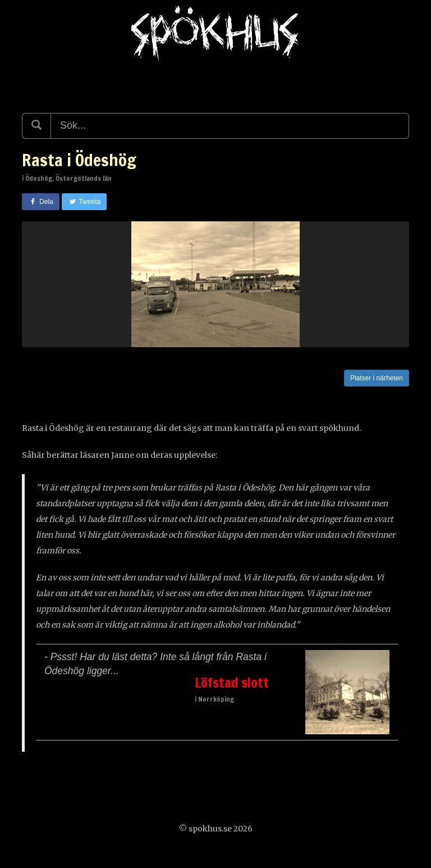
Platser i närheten (377, 378)
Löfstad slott (232, 683)
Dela (41, 202)
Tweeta (84, 202)
